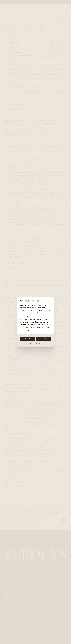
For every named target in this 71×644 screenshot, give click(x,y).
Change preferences (36, 343)
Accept (43, 339)
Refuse (28, 339)
